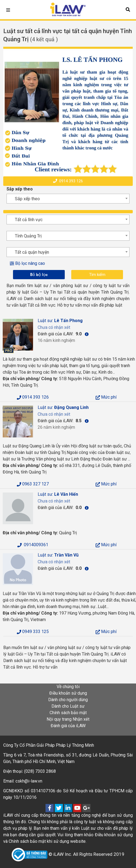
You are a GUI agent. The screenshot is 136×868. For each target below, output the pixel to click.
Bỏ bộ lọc (39, 274)
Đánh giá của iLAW (68, 726)
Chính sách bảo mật (68, 713)
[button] (128, 9)
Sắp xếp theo (20, 189)
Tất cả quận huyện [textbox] (32, 252)
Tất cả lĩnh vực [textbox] (29, 220)
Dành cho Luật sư (68, 706)
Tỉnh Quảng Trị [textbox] (28, 236)
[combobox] (68, 199)
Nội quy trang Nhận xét (68, 719)
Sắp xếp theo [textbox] (27, 199)
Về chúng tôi (68, 687)
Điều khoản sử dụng (68, 693)
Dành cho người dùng (68, 700)
